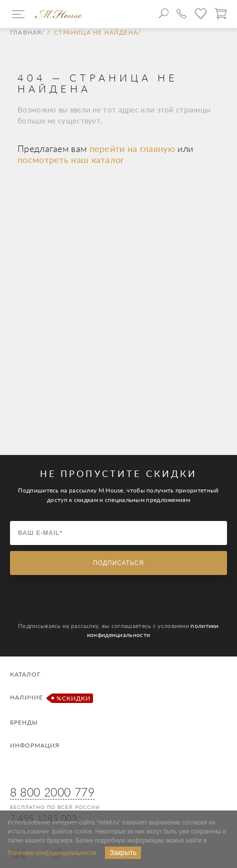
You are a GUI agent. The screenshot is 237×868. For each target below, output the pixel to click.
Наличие (50, 698)
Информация (35, 745)
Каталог (25, 674)
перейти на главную (134, 148)
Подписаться (118, 563)
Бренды (24, 722)
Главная (26, 32)
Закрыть (123, 852)
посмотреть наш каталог (71, 159)
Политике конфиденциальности (52, 853)
